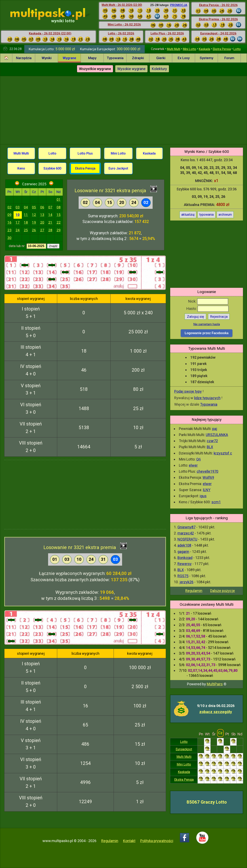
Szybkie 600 (52, 168)
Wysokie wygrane (131, 69)
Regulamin (194, 591)
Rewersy (185, 564)
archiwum (225, 215)
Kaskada (205, 49)
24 (18, 230)
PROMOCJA (179, 5)
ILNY (207, 490)
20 (42, 222)
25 (26, 230)
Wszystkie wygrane (95, 69)
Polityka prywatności (157, 841)
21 (50, 222)
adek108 (184, 545)
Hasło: (207, 309)
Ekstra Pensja (222, 49)
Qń (198, 459)
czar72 (212, 441)
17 (18, 222)
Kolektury (159, 69)
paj (215, 429)
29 (59, 230)
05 (34, 207)
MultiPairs (215, 684)
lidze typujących (207, 398)
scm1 (216, 502)
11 (26, 215)
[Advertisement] (124, 110)
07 (50, 207)
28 (50, 230)
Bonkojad (185, 558)
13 (42, 215)
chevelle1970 (207, 471)
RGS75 (183, 576)
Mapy (92, 58)
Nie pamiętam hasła (207, 324)
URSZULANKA (217, 435)
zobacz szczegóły (216, 712)
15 (59, 215)
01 (59, 199)
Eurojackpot (184, 749)
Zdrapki (138, 58)
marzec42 (186, 533)
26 (34, 230)
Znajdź (53, 246)
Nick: (208, 301)
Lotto (237, 49)
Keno (21, 168)
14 (50, 215)
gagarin (183, 552)
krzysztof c (223, 453)
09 (9, 215)
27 (42, 230)
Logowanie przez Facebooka (207, 333)
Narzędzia (24, 58)
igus (203, 496)
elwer (193, 465)
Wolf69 (208, 477)
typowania (206, 215)
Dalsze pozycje (223, 591)
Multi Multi (174, 49)
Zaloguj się (195, 317)
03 (18, 207)
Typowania (115, 58)
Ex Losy (184, 58)
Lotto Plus (85, 153)
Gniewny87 (186, 527)
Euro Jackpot (118, 168)
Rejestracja (219, 317)
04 (26, 207)
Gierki (161, 58)
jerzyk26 (186, 582)
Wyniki (47, 58)
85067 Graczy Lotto (207, 802)
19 (34, 222)
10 (18, 215)
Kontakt (129, 841)
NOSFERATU (187, 539)
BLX (210, 447)
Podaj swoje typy (188, 391)
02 (9, 207)
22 (59, 222)
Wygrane (69, 58)
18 (26, 222)
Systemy (206, 58)
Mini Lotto (190, 49)
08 (59, 207)
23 (9, 230)
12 (34, 215)
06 (42, 207)
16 (9, 222)
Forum (229, 58)
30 (9, 238)
